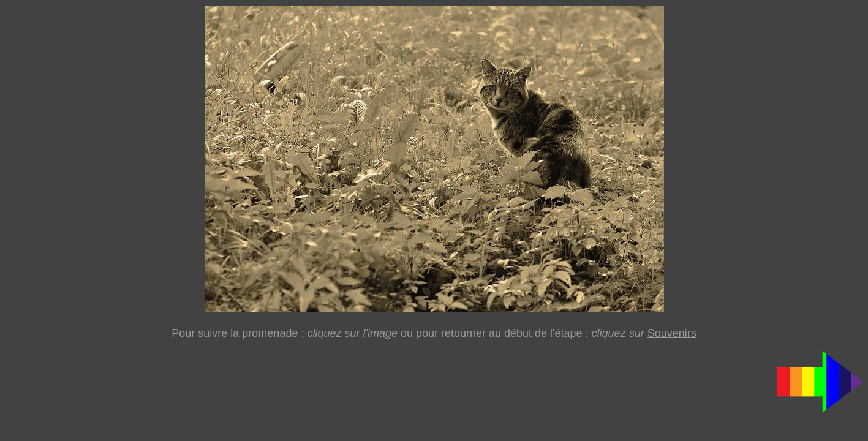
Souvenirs (672, 333)
